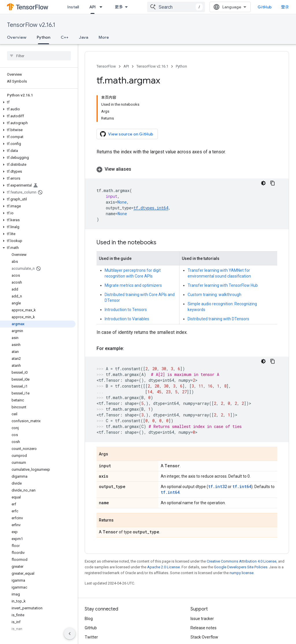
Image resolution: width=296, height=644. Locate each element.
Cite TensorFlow (205, 622)
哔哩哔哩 (93, 613)
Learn (95, 7)
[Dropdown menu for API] (133, 7)
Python (181, 66)
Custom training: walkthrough (214, 261)
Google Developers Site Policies (241, 534)
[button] (38, 102)
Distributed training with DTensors (218, 285)
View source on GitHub (127, 100)
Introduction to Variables (127, 285)
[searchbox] (39, 56)
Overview (17, 37)
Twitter (91, 604)
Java (84, 37)
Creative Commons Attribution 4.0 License (242, 528)
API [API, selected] (123, 7)
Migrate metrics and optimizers (133, 252)
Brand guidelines (206, 613)
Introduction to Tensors (126, 276)
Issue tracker (202, 585)
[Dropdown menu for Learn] (107, 7)
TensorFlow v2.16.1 (31, 25)
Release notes (203, 594)
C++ (65, 37)
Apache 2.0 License (163, 534)
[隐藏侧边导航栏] (70, 634)
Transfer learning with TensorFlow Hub (223, 252)
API (126, 66)
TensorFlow (106, 66)
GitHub (277, 7)
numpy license (242, 539)
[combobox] (189, 7)
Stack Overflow (204, 604)
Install (73, 7)
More (104, 37)
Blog (89, 585)
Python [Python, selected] (44, 37)
